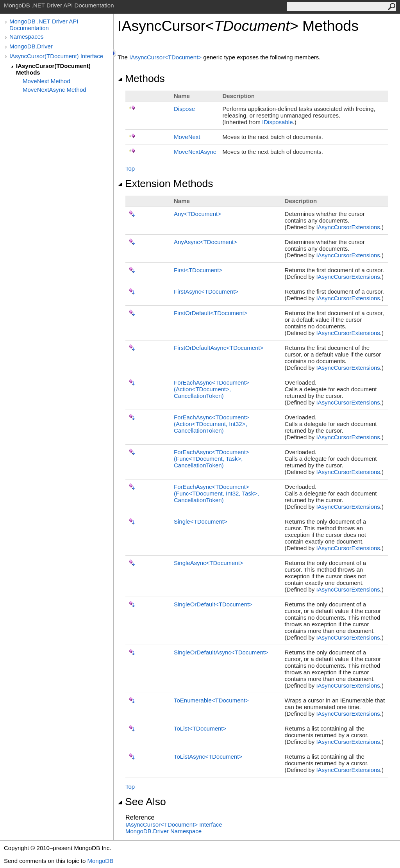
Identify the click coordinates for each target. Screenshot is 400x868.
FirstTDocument (198, 270)
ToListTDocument (200, 728)
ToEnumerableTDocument (211, 700)
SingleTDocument (201, 521)
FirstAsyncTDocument (206, 291)
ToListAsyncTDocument (208, 757)
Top (130, 168)
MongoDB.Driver (31, 46)
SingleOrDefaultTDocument (213, 604)
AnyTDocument (197, 214)
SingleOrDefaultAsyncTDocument (221, 652)
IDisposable (277, 122)
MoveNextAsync (195, 152)
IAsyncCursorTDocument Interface (174, 824)
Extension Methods (165, 184)
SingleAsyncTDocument (209, 563)
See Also (142, 802)
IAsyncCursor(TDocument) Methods (53, 69)
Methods (141, 78)
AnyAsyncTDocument (205, 242)
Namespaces (27, 37)
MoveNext (187, 137)
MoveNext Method (46, 81)
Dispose (184, 109)
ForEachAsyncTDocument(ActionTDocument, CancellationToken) (212, 389)
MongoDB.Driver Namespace (163, 831)
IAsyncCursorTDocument (166, 57)
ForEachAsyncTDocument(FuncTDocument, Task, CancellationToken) (212, 459)
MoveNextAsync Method (54, 90)
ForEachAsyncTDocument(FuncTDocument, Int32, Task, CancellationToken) (216, 493)
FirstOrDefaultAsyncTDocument (219, 348)
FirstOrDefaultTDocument (211, 313)
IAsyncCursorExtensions (348, 227)
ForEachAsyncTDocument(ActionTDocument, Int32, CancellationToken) (212, 424)
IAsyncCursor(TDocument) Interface (56, 56)
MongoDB (100, 861)
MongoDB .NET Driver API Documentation (44, 25)
